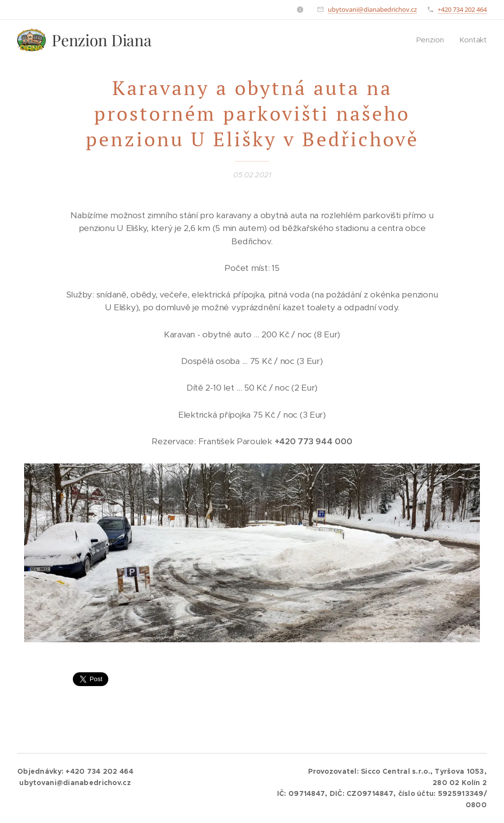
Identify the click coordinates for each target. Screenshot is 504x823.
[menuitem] (433, 40)
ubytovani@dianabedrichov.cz (372, 9)
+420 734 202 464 (462, 9)
